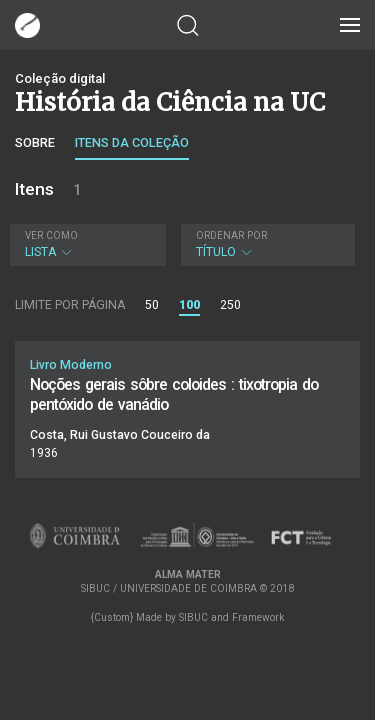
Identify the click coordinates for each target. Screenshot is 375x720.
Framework (258, 617)
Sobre (35, 142)
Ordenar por (231, 235)
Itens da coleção (132, 142)
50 (152, 305)
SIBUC (193, 617)
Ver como (51, 235)
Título (265, 244)
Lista (85, 244)
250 (230, 305)
